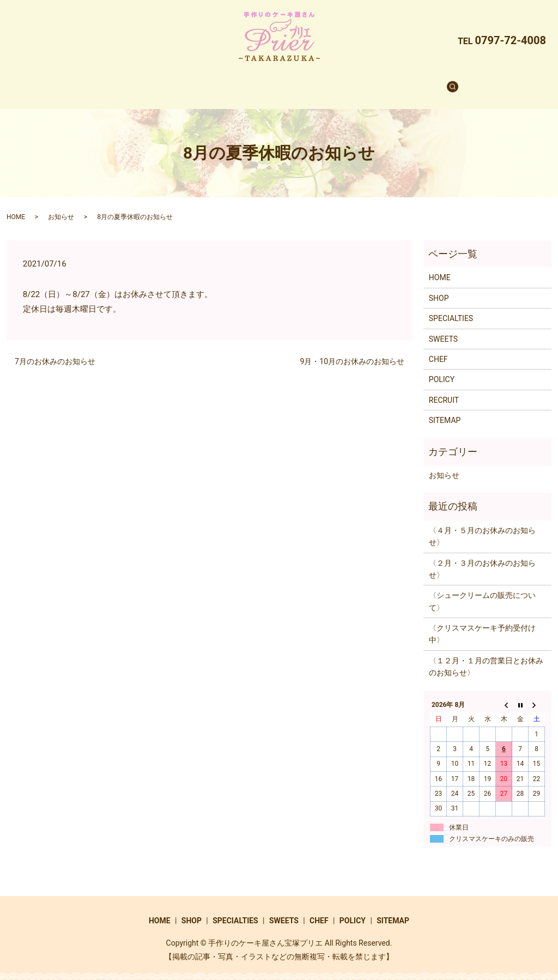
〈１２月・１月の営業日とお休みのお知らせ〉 (486, 656)
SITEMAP (445, 410)
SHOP (182, 81)
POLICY (442, 369)
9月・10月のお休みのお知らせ (352, 351)
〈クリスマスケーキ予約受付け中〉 (482, 624)
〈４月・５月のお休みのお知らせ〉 (482, 526)
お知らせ (61, 207)
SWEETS (292, 81)
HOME (141, 81)
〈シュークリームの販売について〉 (482, 591)
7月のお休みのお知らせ (55, 351)
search (429, 82)
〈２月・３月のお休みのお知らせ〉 (482, 559)
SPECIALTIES (235, 81)
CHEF (336, 81)
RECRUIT (381, 81)
